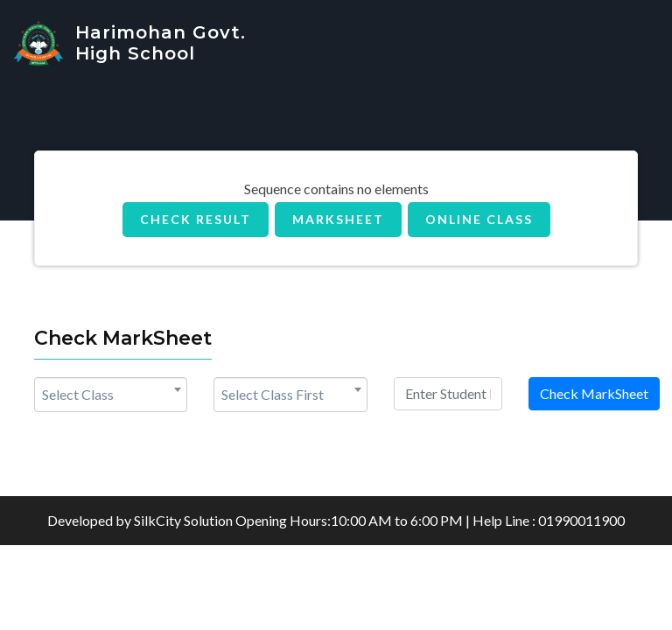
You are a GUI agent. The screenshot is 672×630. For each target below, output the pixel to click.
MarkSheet (338, 219)
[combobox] (111, 395)
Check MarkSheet (594, 393)
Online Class (479, 219)
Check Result (196, 219)
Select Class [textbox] (78, 394)
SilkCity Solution (183, 520)
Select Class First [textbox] (273, 394)
